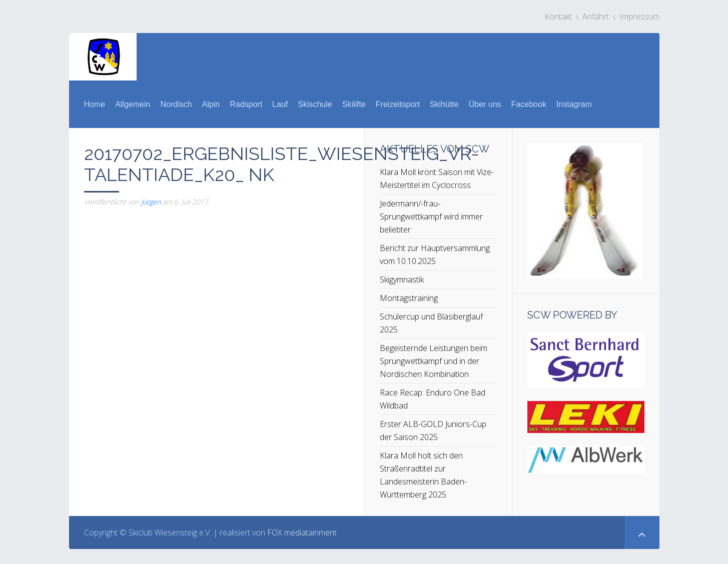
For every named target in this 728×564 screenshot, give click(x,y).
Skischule (315, 104)
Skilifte (354, 104)
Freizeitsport (398, 104)
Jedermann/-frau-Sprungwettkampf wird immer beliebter (431, 216)
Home (95, 104)
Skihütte (444, 104)
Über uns (485, 104)
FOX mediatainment (302, 532)
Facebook (529, 104)
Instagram (574, 104)
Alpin (211, 104)
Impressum (639, 16)
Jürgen (151, 202)
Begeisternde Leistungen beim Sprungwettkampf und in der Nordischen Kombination (434, 361)
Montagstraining (409, 298)
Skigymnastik (402, 279)
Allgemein (133, 104)
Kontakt (558, 16)
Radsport (246, 104)
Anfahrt (596, 16)
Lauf (280, 104)
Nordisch (176, 104)
